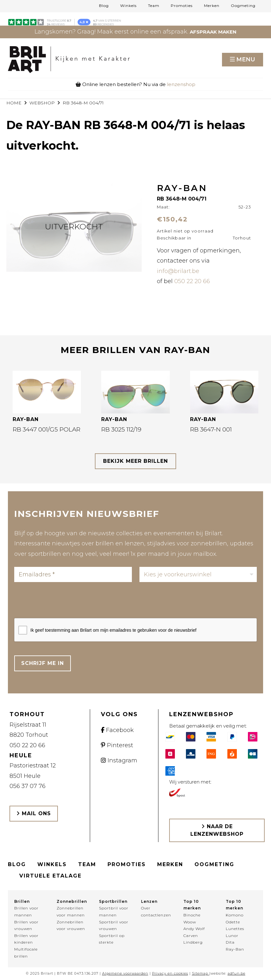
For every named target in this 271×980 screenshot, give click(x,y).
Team (154, 6)
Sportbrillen (113, 901)
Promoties (182, 6)
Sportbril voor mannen (114, 912)
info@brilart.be (178, 271)
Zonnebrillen (72, 901)
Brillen (22, 901)
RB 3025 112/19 (121, 429)
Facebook (117, 730)
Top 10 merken (192, 905)
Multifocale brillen (26, 953)
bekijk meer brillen (135, 461)
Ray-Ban (235, 949)
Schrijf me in (43, 663)
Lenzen (149, 901)
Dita (230, 942)
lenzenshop (181, 84)
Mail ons (34, 813)
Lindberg (193, 942)
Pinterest (117, 745)
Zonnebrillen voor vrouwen (71, 925)
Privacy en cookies (170, 973)
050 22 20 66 (192, 281)
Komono (235, 915)
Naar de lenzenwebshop (217, 830)
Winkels (128, 6)
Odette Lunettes (235, 925)
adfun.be (237, 973)
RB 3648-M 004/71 (83, 103)
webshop (42, 103)
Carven (191, 936)
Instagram (119, 760)
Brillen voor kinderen (26, 939)
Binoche (192, 915)
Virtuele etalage (50, 876)
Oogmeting (243, 6)
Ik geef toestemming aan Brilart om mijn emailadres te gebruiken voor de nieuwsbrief (113, 630)
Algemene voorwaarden (125, 973)
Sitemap (200, 973)
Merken (212, 6)
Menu (246, 59)
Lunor (232, 936)
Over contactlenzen (156, 912)
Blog (104, 6)
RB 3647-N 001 (211, 429)
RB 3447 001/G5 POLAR (46, 429)
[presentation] (62, 602)
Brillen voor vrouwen (26, 925)
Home (14, 103)
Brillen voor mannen (26, 912)
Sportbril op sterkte (112, 939)
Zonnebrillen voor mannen (71, 912)
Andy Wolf (194, 929)
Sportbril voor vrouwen (114, 925)
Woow (190, 922)
